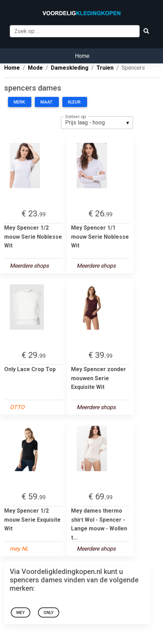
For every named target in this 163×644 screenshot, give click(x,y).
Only (49, 613)
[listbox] (97, 123)
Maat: (47, 102)
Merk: (20, 102)
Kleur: (75, 102)
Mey (21, 613)
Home (82, 56)
